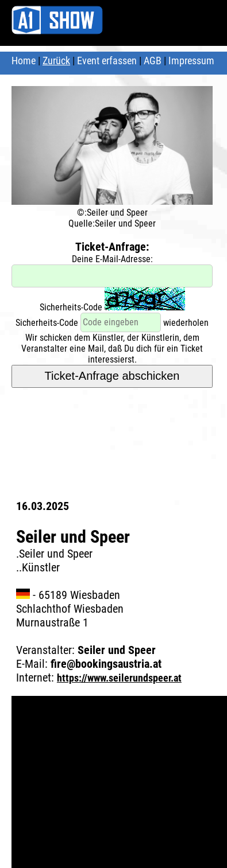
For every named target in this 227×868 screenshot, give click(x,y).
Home (24, 61)
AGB (153, 61)
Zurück (56, 61)
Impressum (191, 61)
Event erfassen (107, 61)
